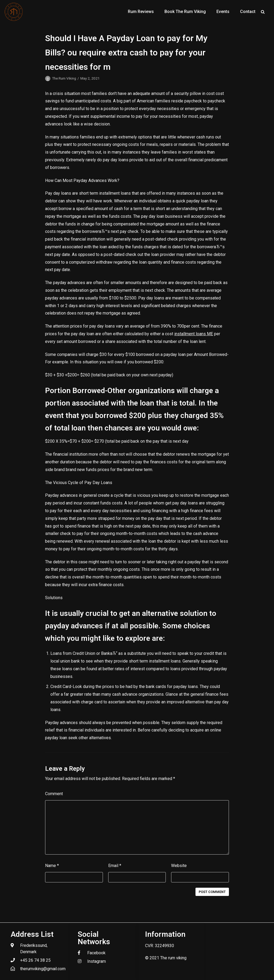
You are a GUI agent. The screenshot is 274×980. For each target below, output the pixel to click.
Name (52, 866)
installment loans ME (194, 334)
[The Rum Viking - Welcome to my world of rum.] (14, 12)
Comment (54, 794)
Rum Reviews (141, 12)
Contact (248, 12)
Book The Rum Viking (185, 12)
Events (223, 12)
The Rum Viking (64, 78)
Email (115, 866)
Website (179, 866)
